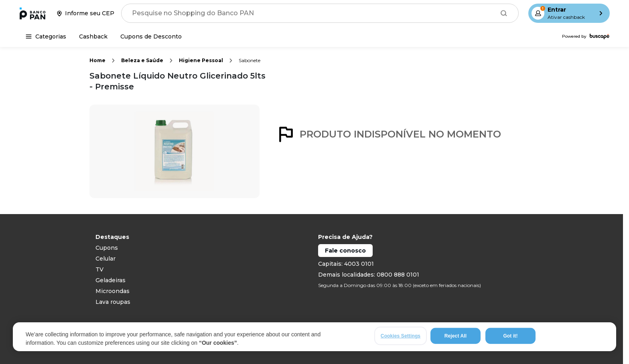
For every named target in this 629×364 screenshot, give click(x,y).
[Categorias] (46, 36)
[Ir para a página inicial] (32, 13)
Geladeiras (111, 280)
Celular (106, 259)
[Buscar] (504, 13)
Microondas (113, 291)
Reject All (456, 336)
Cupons (107, 248)
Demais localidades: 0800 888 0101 (369, 275)
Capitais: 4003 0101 (346, 264)
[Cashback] (93, 36)
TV (99, 269)
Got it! (510, 336)
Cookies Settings (401, 336)
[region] (314, 337)
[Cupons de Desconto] (151, 36)
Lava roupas (113, 302)
